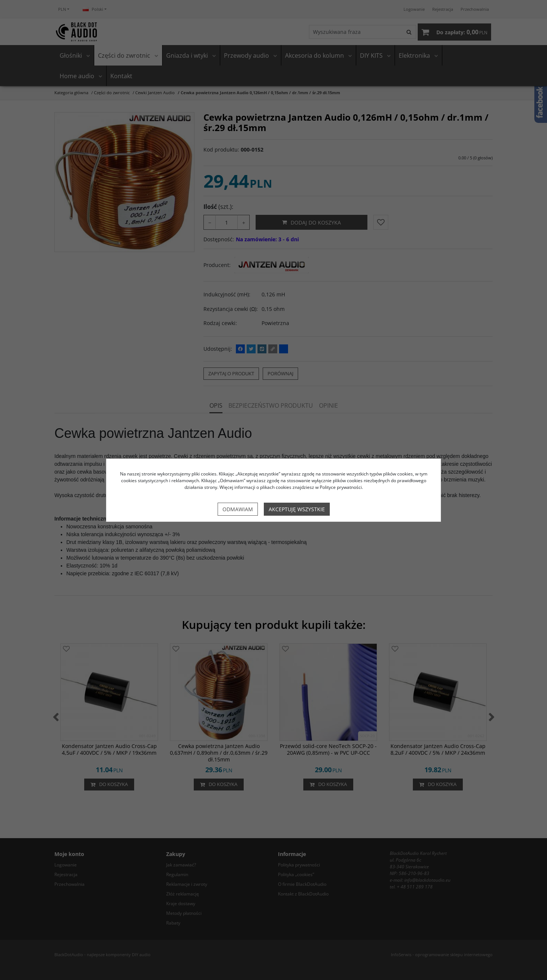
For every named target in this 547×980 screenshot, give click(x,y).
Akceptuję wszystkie (297, 509)
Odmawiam (238, 509)
